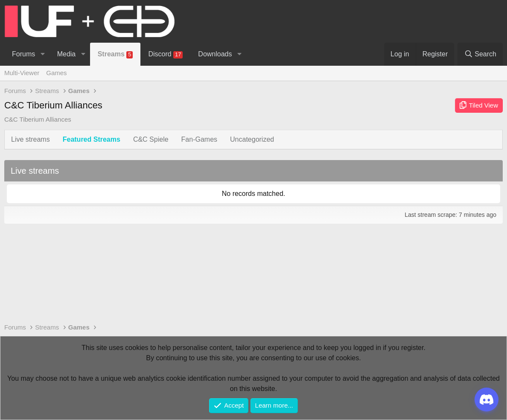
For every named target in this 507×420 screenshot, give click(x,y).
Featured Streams (92, 139)
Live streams (31, 139)
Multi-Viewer (22, 73)
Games (56, 73)
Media (67, 54)
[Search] (480, 54)
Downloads (215, 54)
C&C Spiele (151, 139)
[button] (42, 54)
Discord (165, 54)
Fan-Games (199, 139)
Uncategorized (252, 139)
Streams (115, 54)
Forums (23, 54)
